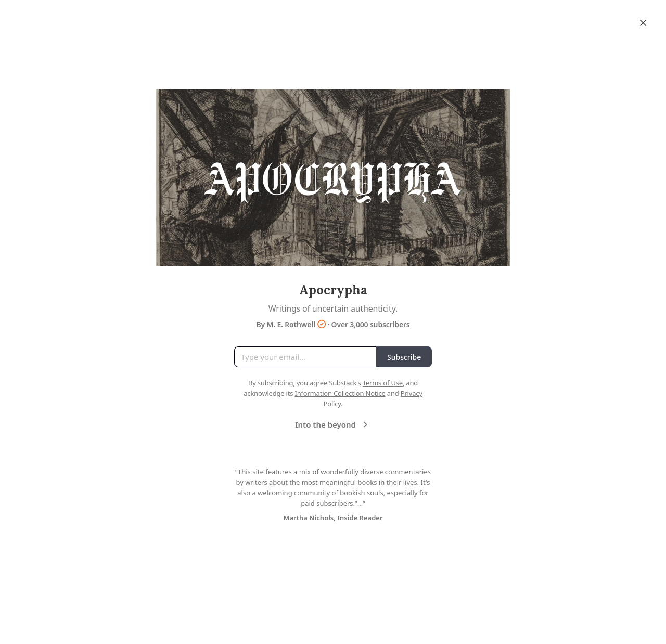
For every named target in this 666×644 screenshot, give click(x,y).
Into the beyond (333, 424)
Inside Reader (360, 518)
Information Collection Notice (340, 393)
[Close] (643, 23)
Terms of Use (383, 383)
